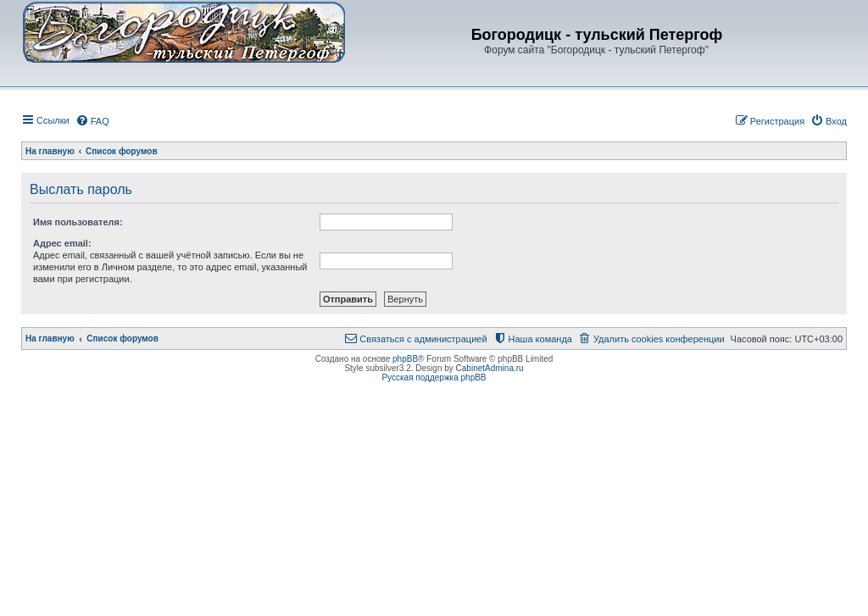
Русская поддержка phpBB (434, 377)
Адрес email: (62, 243)
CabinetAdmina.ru (490, 368)
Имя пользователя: (78, 222)
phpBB (405, 359)
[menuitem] (92, 121)
